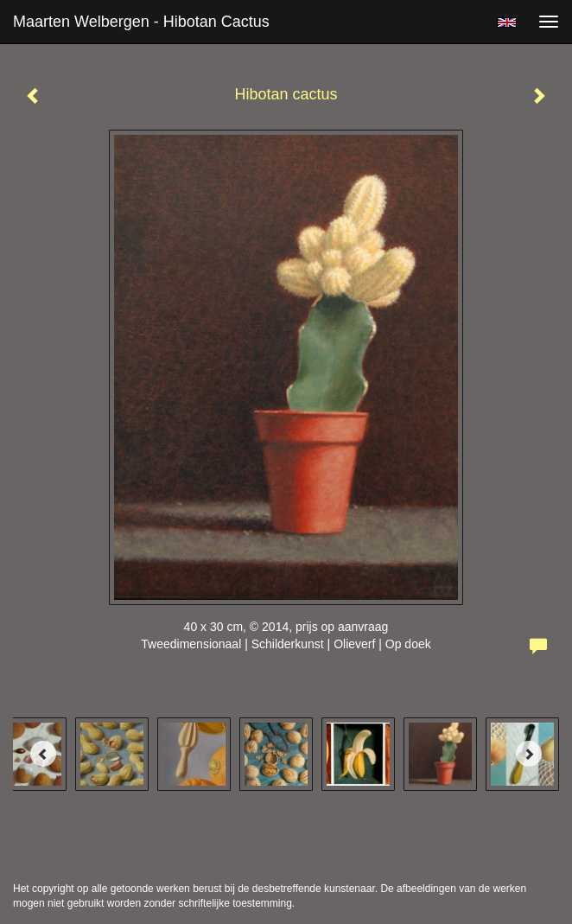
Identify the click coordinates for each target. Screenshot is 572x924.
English (507, 22)
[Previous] (43, 754)
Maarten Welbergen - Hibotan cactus (141, 22)
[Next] (529, 754)
